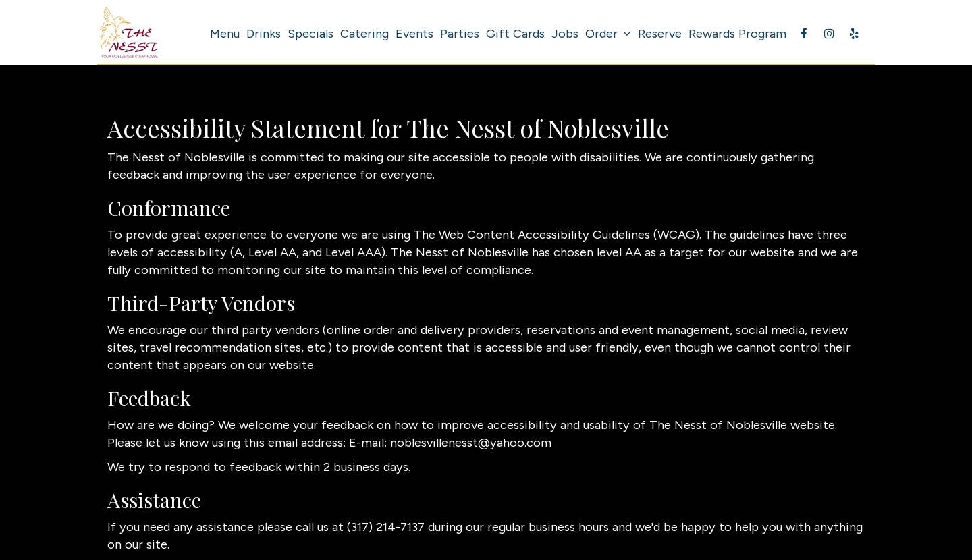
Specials (310, 34)
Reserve (660, 34)
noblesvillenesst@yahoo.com (471, 443)
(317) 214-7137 (386, 527)
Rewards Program (737, 34)
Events (414, 34)
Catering (364, 34)
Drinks (264, 34)
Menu (225, 34)
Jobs (565, 34)
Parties (460, 34)
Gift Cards (515, 34)
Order (608, 34)
